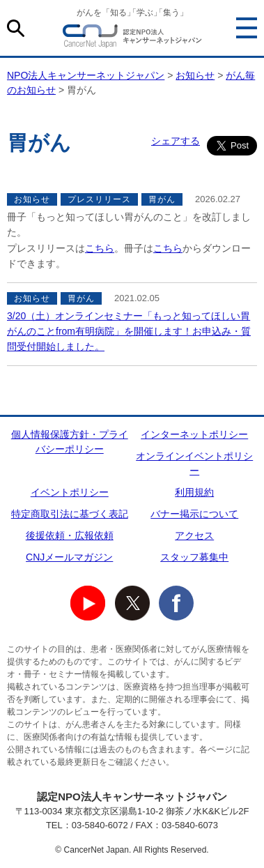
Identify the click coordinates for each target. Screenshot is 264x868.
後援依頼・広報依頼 (70, 535)
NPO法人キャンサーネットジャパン (132, 38)
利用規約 (194, 492)
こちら (100, 248)
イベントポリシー (70, 492)
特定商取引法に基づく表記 (70, 514)
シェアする (176, 141)
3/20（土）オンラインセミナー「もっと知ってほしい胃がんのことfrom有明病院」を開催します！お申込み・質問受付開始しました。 (129, 332)
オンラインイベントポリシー (194, 463)
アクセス (194, 535)
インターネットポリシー (194, 434)
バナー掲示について (194, 514)
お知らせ (195, 75)
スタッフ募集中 (194, 557)
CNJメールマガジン (69, 557)
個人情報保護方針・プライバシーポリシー (70, 442)
